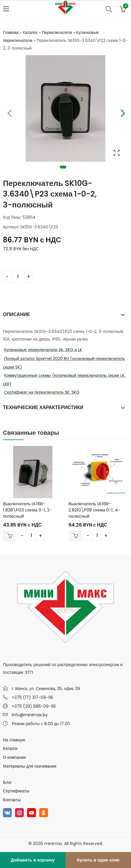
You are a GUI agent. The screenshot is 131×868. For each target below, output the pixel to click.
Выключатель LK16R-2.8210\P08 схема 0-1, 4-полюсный (94, 510)
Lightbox (117, 153)
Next (122, 112)
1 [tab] (63, 167)
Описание (16, 314)
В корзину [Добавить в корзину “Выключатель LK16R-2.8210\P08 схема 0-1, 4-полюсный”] (75, 536)
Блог (7, 782)
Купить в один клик (98, 860)
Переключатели (57, 32)
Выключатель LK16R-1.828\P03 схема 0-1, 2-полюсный (27, 510)
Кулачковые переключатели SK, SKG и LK (43, 350)
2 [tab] (70, 167)
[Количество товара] (18, 277)
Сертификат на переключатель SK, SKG (42, 392)
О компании (14, 757)
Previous (9, 112)
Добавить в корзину (33, 860)
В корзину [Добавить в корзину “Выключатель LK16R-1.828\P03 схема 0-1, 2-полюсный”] (10, 536)
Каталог (30, 32)
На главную (14, 740)
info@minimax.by (30, 715)
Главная (11, 32)
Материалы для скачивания (30, 766)
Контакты (12, 800)
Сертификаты (16, 791)
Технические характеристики (43, 407)
